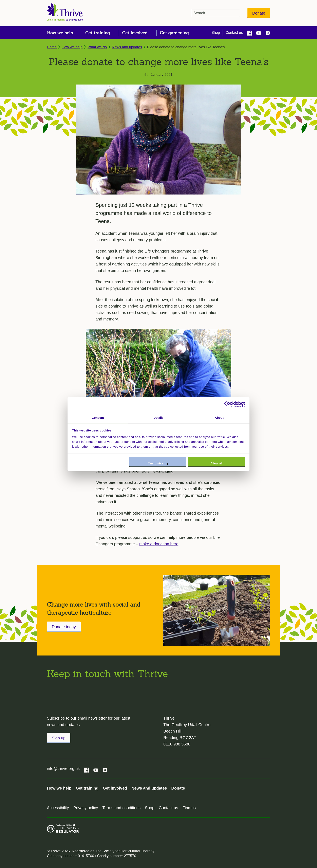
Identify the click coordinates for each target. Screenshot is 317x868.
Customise (158, 464)
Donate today (64, 627)
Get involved (115, 788)
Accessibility (58, 808)
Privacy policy (86, 808)
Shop (216, 33)
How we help (72, 47)
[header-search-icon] (236, 13)
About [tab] (219, 417)
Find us (189, 808)
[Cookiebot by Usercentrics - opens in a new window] (227, 404)
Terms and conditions (121, 808)
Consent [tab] (98, 417)
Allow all (216, 464)
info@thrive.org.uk (63, 769)
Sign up (59, 738)
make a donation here (159, 544)
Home (52, 47)
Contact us (234, 33)
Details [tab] (158, 417)
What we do (97, 47)
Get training (87, 788)
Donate (259, 13)
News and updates (127, 47)
